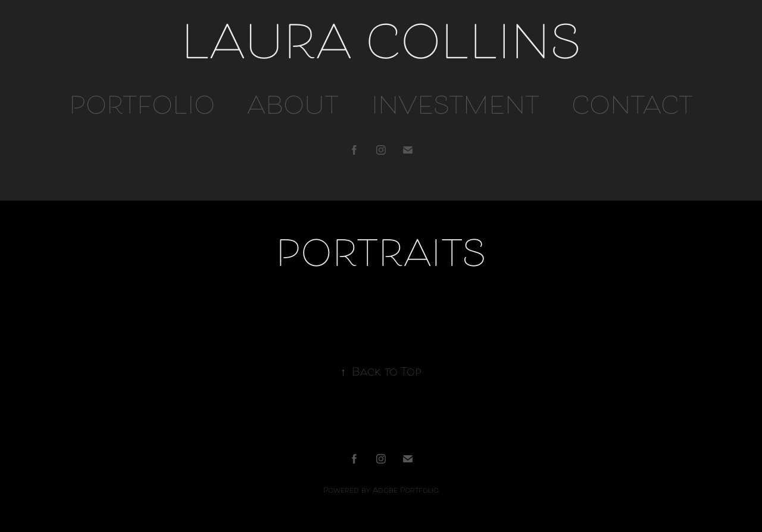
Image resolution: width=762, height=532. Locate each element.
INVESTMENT (455, 108)
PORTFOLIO (142, 108)
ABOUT (293, 108)
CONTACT (632, 108)
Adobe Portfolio (406, 491)
